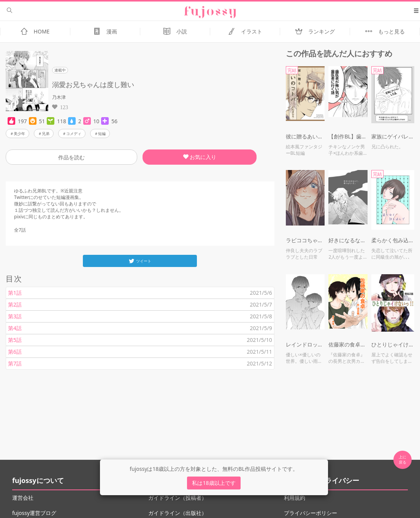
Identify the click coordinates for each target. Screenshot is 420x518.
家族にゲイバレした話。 (393, 136)
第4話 (15, 328)
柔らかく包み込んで (393, 240)
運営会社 (23, 498)
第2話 (15, 304)
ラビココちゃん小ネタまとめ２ (305, 240)
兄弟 (46, 133)
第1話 (15, 293)
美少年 (19, 133)
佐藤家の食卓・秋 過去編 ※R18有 (348, 344)
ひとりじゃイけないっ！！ (393, 344)
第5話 (15, 340)
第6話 (15, 352)
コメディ (74, 133)
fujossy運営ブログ (34, 513)
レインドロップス (305, 344)
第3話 (15, 316)
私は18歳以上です (214, 483)
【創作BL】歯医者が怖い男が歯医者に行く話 (348, 136)
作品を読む (71, 157)
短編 (102, 133)
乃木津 (59, 97)
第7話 (15, 363)
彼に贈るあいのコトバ (305, 136)
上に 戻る (403, 459)
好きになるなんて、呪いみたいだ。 (348, 240)
